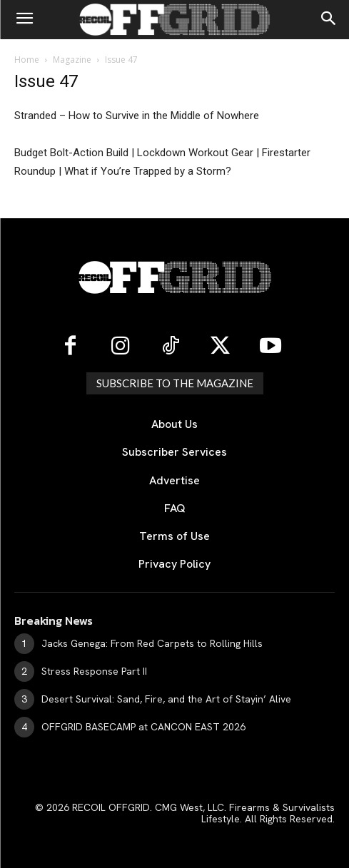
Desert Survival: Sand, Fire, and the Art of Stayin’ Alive (166, 699)
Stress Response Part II (94, 671)
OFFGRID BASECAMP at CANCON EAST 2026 (143, 727)
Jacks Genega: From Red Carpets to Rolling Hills (152, 643)
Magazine (72, 60)
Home (27, 60)
